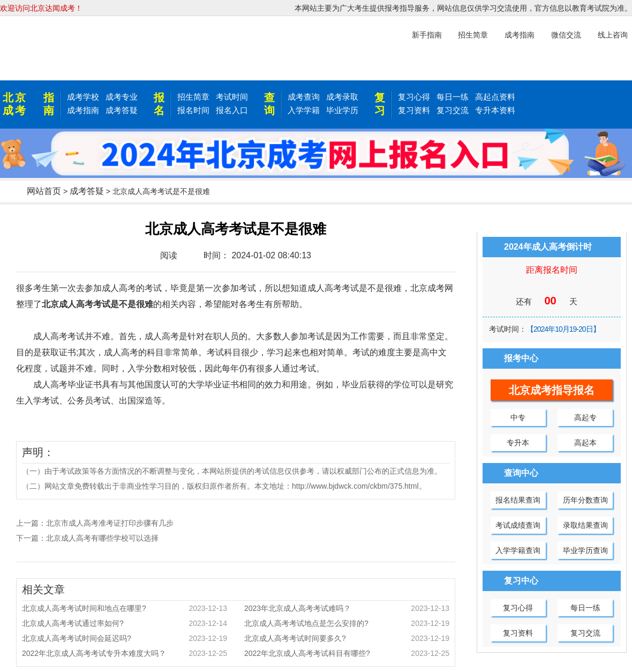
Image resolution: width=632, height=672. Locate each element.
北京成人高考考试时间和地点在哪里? (125, 608)
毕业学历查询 (585, 550)
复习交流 (453, 110)
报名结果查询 (518, 500)
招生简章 (193, 97)
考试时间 (232, 97)
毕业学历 (342, 110)
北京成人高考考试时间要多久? (347, 638)
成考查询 (304, 97)
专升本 (518, 443)
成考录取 (342, 97)
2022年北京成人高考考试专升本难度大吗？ (125, 653)
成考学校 (83, 97)
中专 (518, 417)
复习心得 (414, 97)
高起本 (585, 443)
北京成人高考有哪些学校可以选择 (102, 538)
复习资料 (414, 110)
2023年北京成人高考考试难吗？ (347, 608)
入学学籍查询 (518, 550)
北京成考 (15, 104)
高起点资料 (495, 97)
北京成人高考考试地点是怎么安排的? (347, 623)
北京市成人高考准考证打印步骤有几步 (110, 523)
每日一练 (453, 97)
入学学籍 (304, 110)
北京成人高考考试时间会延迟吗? (125, 638)
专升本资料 (495, 110)
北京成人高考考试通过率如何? (125, 623)
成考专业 (122, 97)
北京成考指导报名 (552, 390)
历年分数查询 (585, 500)
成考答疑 (122, 110)
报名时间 (193, 110)
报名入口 (232, 110)
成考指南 (83, 110)
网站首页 (44, 191)
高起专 (585, 417)
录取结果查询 (585, 525)
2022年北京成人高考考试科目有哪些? (347, 653)
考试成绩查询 (518, 525)
